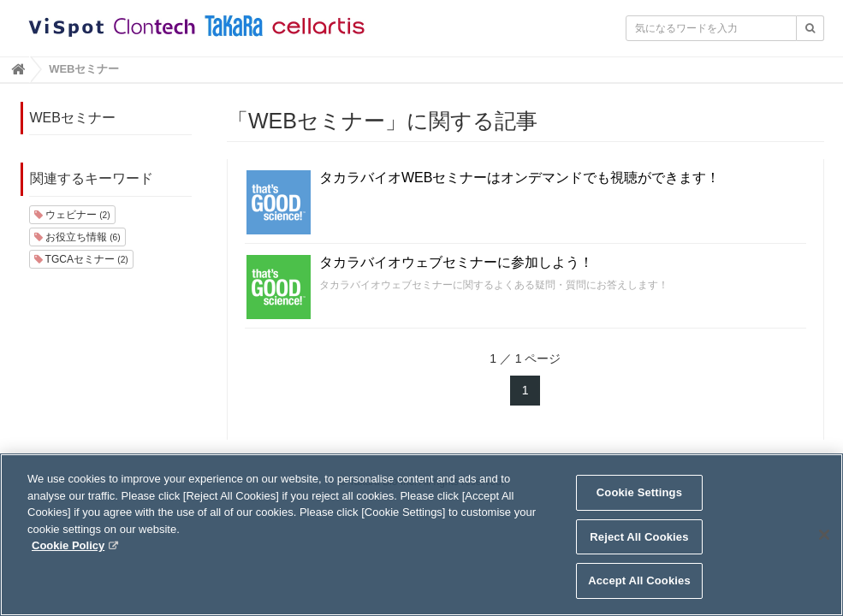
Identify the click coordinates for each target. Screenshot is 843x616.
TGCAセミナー (81, 259)
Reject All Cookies (639, 551)
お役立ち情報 (77, 237)
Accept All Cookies (639, 595)
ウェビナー (72, 215)
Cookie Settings (639, 507)
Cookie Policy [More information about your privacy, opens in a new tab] (68, 560)
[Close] (824, 549)
